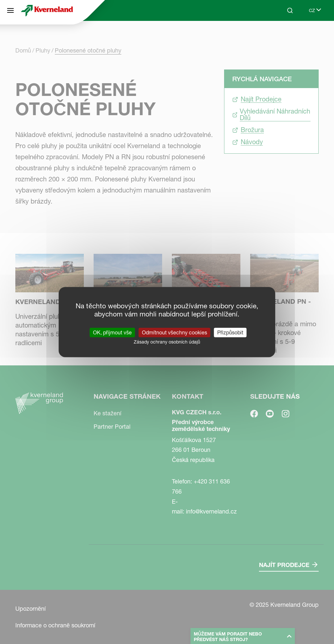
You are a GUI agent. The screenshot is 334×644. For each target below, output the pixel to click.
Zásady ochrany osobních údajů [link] (167, 342)
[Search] (290, 10)
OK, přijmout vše (112, 332)
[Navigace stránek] (10, 10)
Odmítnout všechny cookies (175, 332)
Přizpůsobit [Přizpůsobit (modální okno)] (230, 332)
